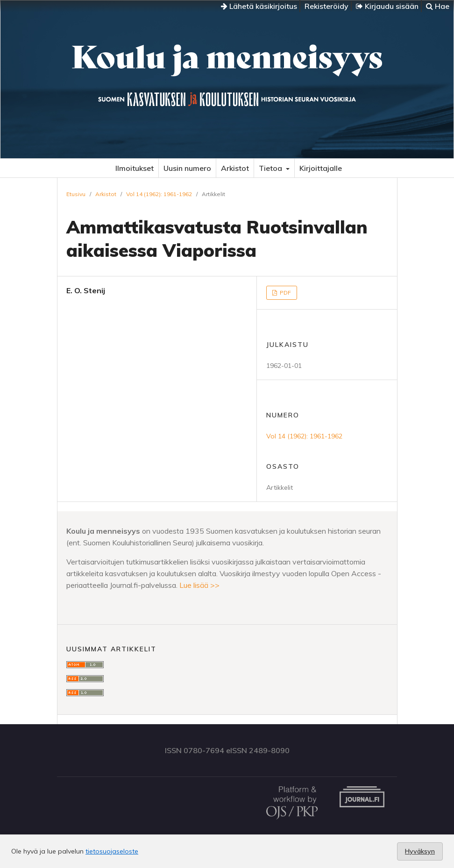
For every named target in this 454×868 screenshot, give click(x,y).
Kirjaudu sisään (387, 6)
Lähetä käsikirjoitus (259, 6)
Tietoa (271, 168)
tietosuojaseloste (112, 851)
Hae (438, 6)
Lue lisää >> (199, 585)
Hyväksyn (420, 851)
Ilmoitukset (135, 168)
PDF (285, 293)
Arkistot (235, 168)
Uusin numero (187, 168)
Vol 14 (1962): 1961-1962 (159, 194)
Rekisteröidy (326, 6)
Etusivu (76, 194)
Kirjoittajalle (321, 168)
